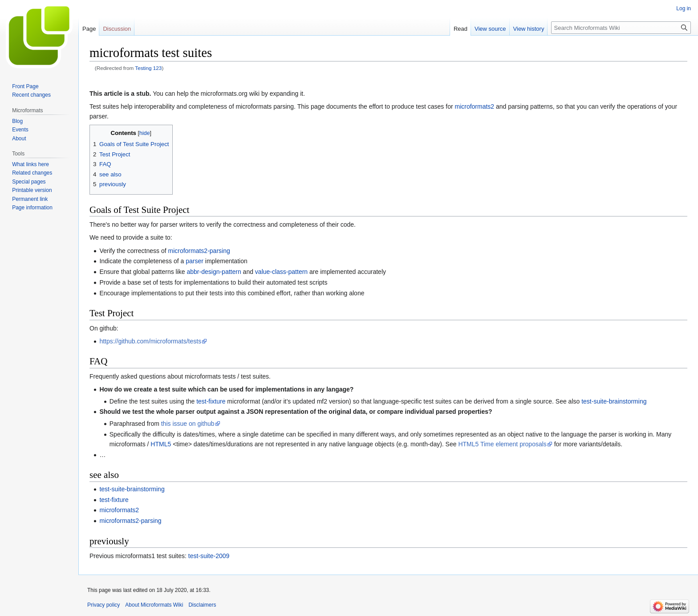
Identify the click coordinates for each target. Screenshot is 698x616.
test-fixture (211, 401)
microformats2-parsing (199, 251)
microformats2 (474, 106)
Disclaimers (202, 605)
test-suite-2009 (209, 556)
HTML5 (161, 444)
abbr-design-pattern (214, 272)
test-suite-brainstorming (614, 401)
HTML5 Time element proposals (502, 444)
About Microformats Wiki (154, 605)
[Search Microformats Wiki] (621, 28)
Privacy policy (103, 605)
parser (195, 261)
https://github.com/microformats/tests (150, 341)
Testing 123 (148, 68)
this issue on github (188, 424)
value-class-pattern (281, 272)
